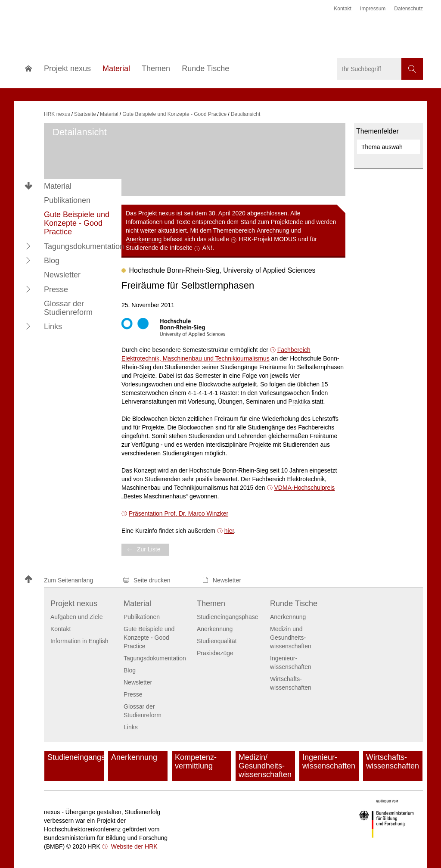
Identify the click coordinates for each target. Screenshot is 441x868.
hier (229, 531)
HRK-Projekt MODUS (268, 239)
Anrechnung (273, 230)
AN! (207, 248)
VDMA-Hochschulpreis (305, 488)
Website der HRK (134, 846)
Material (58, 186)
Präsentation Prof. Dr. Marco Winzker (179, 513)
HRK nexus (57, 114)
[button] (28, 246)
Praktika (300, 401)
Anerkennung (144, 239)
